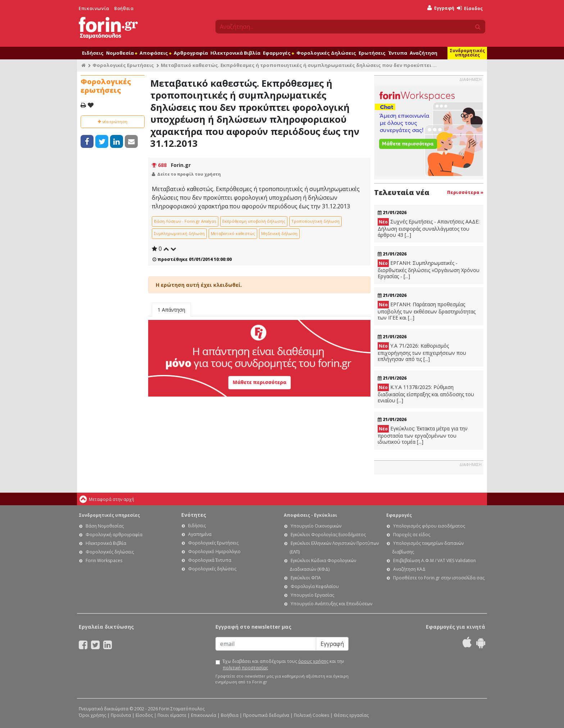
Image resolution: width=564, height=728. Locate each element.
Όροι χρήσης (92, 715)
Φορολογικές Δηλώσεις (326, 53)
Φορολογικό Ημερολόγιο (214, 551)
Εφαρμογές (278, 53)
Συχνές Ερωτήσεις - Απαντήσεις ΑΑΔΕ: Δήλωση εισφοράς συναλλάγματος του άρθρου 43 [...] (429, 228)
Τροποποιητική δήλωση (315, 221)
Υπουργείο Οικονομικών (316, 526)
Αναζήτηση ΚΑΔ (409, 569)
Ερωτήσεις (372, 53)
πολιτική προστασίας (245, 668)
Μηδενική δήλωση (279, 233)
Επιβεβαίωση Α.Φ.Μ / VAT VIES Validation (435, 560)
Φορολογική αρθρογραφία (114, 535)
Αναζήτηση (424, 53)
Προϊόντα (121, 715)
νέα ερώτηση (113, 121)
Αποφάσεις (155, 53)
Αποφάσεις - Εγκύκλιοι (310, 515)
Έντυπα (398, 53)
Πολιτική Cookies (311, 715)
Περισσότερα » (465, 192)
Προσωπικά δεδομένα (266, 715)
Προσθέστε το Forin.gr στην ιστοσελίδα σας (439, 578)
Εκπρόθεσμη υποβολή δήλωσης (254, 221)
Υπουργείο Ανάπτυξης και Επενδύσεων (331, 604)
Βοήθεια (124, 8)
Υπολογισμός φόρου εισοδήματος (429, 526)
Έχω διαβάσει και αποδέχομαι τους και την (283, 664)
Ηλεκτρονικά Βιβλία (235, 53)
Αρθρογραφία (191, 53)
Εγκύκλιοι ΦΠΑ (306, 578)
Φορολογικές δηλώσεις (110, 552)
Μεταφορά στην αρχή (112, 499)
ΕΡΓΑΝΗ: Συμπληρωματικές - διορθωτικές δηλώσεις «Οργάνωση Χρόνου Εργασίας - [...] (429, 270)
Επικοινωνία (94, 8)
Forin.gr (181, 165)
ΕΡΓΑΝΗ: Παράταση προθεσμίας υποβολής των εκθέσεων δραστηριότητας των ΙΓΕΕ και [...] (427, 311)
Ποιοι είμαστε (172, 715)
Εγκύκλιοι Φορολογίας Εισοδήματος (328, 535)
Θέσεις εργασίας (351, 715)
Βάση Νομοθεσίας (105, 526)
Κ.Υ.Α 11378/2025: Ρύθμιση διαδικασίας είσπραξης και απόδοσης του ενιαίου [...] (426, 394)
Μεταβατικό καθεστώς (233, 233)
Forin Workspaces (104, 560)
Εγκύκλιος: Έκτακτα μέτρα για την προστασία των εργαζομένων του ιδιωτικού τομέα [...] (423, 435)
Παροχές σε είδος (412, 535)
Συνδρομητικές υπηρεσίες (467, 53)
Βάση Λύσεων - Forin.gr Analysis (185, 221)
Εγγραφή (441, 8)
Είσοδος (470, 8)
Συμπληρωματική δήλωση (179, 233)
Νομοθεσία (122, 53)
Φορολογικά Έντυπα (210, 560)
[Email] (266, 644)
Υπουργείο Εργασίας (312, 595)
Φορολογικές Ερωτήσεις (123, 65)
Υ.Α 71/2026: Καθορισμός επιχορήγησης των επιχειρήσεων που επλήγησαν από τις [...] (422, 352)
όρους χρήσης (313, 661)
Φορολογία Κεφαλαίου (315, 586)
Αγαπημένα (200, 534)
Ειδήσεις (93, 53)
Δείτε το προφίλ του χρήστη (189, 174)
